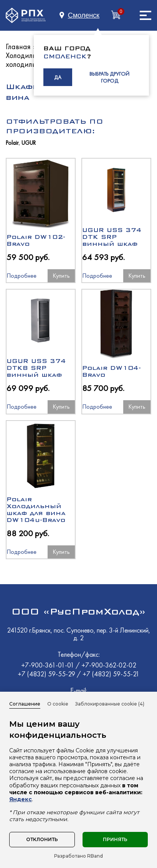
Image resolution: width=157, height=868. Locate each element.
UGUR (29, 143)
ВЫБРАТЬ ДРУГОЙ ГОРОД (109, 77)
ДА (58, 77)
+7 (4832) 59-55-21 (111, 674)
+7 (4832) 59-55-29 (47, 674)
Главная (18, 46)
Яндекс (21, 799)
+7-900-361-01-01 (48, 665)
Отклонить (42, 839)
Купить (61, 276)
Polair (12, 143)
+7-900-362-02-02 (109, 665)
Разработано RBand (78, 856)
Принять (115, 839)
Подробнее (20, 276)
